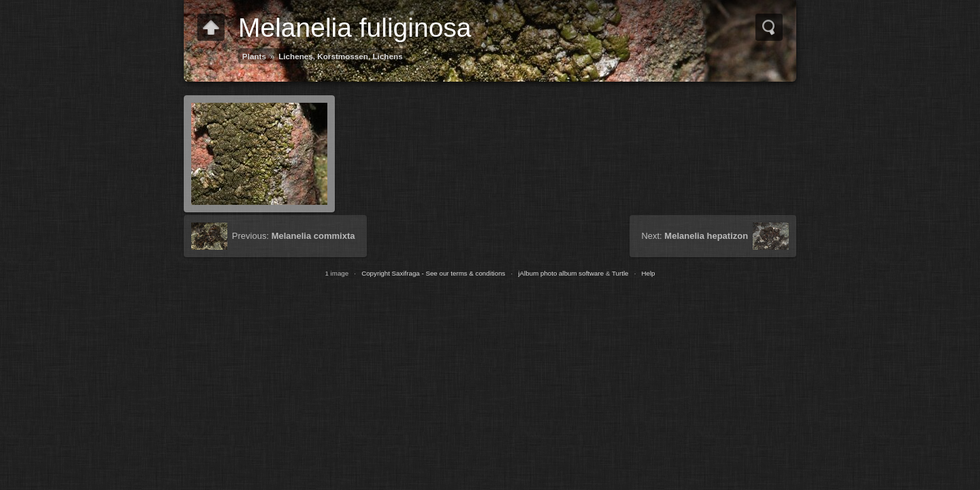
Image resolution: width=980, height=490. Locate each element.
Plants (254, 56)
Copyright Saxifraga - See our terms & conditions (433, 273)
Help (648, 273)
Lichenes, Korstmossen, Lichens (341, 56)
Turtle (620, 273)
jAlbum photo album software (561, 273)
